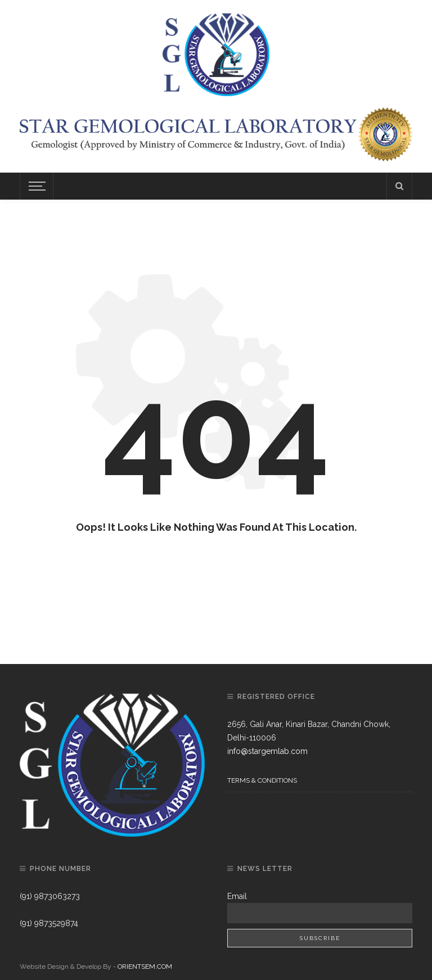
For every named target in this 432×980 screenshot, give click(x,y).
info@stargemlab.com (267, 751)
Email (237, 896)
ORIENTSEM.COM (145, 967)
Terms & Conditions (262, 780)
